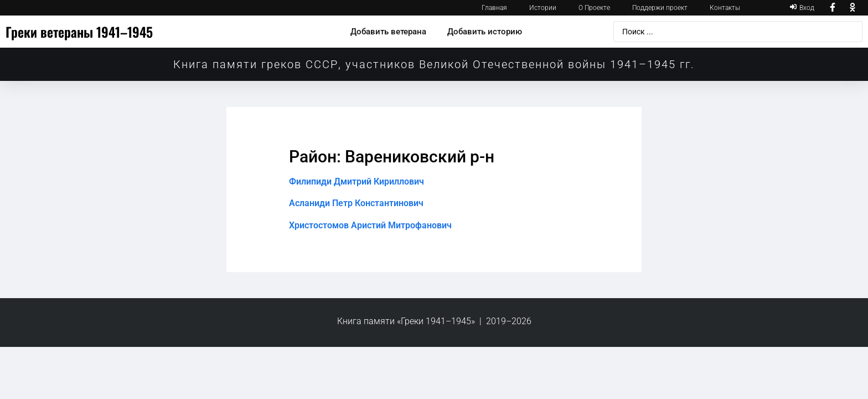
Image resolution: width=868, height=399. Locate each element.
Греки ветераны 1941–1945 (79, 32)
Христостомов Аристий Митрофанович (370, 225)
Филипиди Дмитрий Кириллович (356, 181)
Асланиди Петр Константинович (356, 203)
